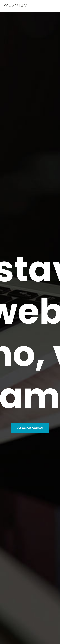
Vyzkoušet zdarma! (30, 428)
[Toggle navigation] (53, 5)
